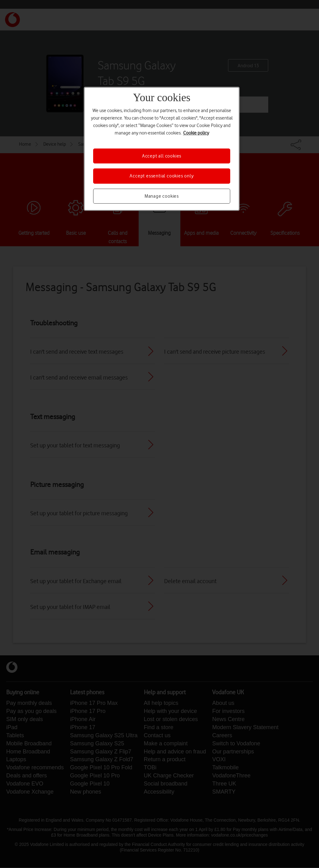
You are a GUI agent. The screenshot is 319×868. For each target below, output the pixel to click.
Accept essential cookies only (162, 176)
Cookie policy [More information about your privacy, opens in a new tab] (196, 133)
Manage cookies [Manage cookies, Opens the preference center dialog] (162, 196)
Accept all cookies (162, 156)
